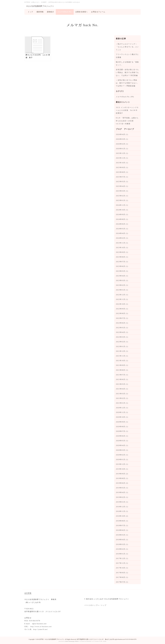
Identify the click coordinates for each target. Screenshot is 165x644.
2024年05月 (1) (122, 229)
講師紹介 (51, 12)
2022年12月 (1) (122, 295)
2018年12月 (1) (122, 507)
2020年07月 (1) (122, 431)
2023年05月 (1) (122, 271)
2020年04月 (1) (122, 445)
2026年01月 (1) (122, 149)
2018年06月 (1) (122, 530)
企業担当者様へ (82, 12)
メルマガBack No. (65, 12)
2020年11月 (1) (122, 412)
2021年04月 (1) (122, 389)
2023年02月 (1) (122, 285)
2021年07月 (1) (122, 375)
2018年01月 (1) (122, 554)
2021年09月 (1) (122, 365)
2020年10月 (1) (122, 417)
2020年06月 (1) (122, 436)
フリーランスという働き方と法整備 (127, 56)
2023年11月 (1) (122, 243)
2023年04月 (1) (122, 276)
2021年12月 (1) (122, 351)
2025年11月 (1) (122, 158)
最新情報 (40, 12)
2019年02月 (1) (122, 497)
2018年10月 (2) (122, 516)
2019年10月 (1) (122, 469)
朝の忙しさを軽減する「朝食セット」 (127, 63)
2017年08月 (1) (122, 577)
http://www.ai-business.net (41, 627)
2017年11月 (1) (122, 563)
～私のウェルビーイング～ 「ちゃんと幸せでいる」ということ (127, 47)
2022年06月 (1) (122, 323)
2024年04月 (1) (122, 233)
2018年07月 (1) (122, 526)
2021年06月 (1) (122, 379)
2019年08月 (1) (122, 478)
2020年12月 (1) (122, 408)
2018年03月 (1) (122, 544)
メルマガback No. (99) (125, 97)
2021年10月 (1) (122, 361)
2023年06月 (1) (122, 266)
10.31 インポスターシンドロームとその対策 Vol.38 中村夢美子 (127, 110)
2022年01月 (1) (122, 347)
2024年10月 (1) (122, 210)
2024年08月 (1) (122, 219)
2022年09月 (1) (122, 309)
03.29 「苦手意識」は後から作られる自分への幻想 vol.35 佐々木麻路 (127, 121)
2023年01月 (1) (122, 290)
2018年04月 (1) (122, 540)
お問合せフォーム (98, 12)
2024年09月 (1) (122, 215)
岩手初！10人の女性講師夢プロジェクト (52, 639)
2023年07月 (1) (122, 262)
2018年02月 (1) (122, 549)
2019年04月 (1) (122, 492)
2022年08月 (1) (122, 313)
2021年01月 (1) (122, 403)
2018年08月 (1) (122, 521)
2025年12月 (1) (122, 153)
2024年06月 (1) (122, 224)
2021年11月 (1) (122, 356)
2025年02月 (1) (122, 196)
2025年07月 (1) (122, 177)
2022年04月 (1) (122, 332)
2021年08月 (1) (122, 370)
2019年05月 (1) (122, 488)
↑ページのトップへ (92, 605)
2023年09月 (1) (122, 252)
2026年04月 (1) (122, 134)
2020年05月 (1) (122, 441)
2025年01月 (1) (122, 200)
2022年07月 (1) (122, 318)
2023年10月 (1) (122, 248)
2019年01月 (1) (122, 502)
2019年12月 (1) (122, 464)
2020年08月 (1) (122, 427)
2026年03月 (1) (122, 139)
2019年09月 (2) (122, 474)
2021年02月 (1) (122, 398)
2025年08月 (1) (122, 172)
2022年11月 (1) (122, 299)
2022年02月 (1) (122, 342)
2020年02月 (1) (122, 455)
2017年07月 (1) (122, 582)
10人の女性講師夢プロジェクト (40, 6)
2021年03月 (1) (122, 394)
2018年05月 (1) (122, 535)
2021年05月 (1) (122, 384)
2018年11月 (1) (122, 511)
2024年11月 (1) (122, 205)
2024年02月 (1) (122, 238)
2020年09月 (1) (122, 422)
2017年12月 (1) (122, 558)
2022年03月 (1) (122, 337)
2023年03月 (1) (122, 281)
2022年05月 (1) (122, 328)
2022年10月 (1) (122, 304)
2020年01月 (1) (122, 460)
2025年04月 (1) (122, 186)
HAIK (105, 641)
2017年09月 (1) (122, 573)
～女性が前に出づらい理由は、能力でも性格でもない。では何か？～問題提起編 (127, 83)
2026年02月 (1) (122, 144)
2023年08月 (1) (122, 257)
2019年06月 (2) (122, 483)
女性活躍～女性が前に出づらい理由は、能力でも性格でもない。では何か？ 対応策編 (127, 72)
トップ (30, 12)
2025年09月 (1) (122, 168)
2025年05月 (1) (122, 182)
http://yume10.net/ (41, 629)
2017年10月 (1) (122, 568)
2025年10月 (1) (122, 163)
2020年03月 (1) (122, 450)
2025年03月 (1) (122, 191)
